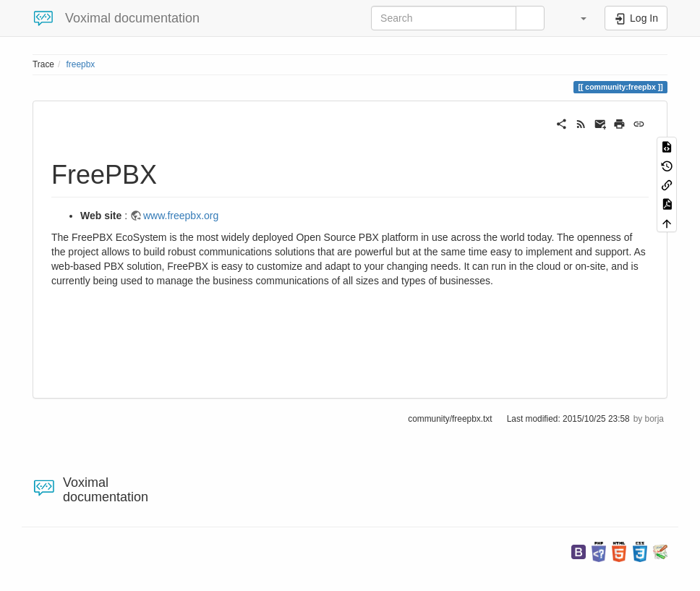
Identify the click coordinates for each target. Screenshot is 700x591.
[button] (576, 18)
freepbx (81, 64)
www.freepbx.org (181, 216)
